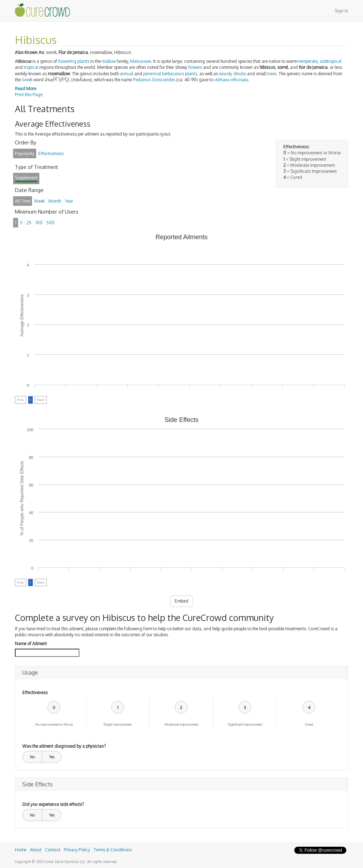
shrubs (240, 74)
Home (21, 850)
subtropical (331, 61)
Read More (26, 89)
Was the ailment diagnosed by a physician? (64, 746)
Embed (181, 601)
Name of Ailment (31, 644)
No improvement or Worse (54, 724)
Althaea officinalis (231, 80)
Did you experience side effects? (53, 804)
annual (127, 74)
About (36, 850)
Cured (309, 724)
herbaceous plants (180, 74)
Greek (27, 80)
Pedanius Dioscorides (154, 80)
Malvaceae (141, 61)
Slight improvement (118, 724)
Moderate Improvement (181, 724)
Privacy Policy (77, 850)
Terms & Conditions (113, 850)
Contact (53, 850)
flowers (195, 67)
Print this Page (29, 95)
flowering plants (74, 61)
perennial (152, 74)
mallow (109, 61)
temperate (308, 61)
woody (226, 74)
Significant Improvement (245, 724)
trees (272, 74)
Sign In (341, 11)
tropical (31, 67)
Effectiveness (35, 693)
